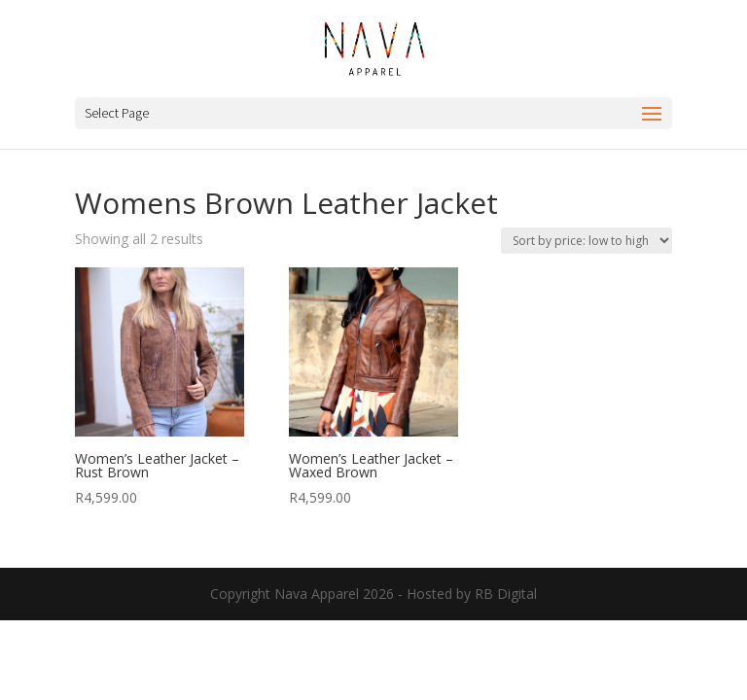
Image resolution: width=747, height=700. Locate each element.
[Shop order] (587, 241)
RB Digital (506, 594)
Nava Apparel (317, 594)
